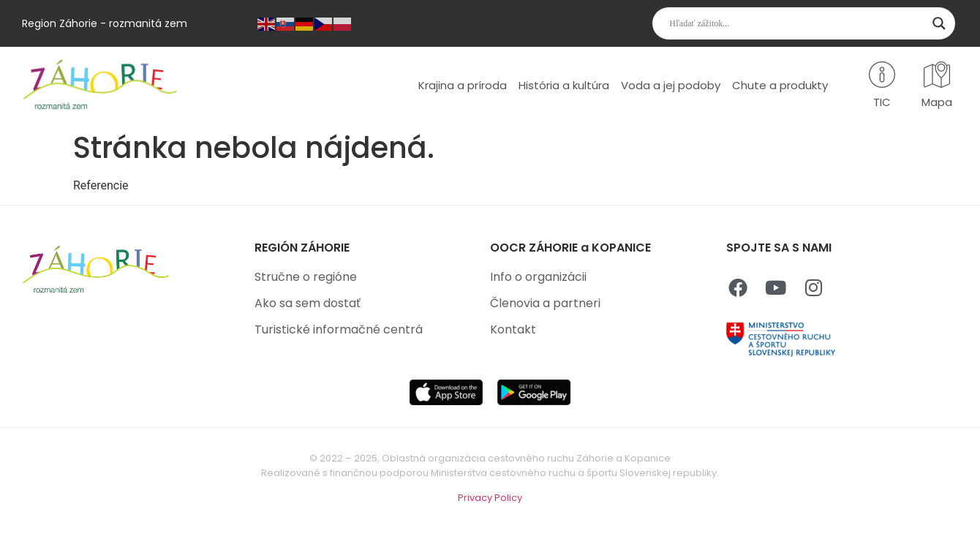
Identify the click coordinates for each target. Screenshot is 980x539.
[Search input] (797, 23)
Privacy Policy (490, 498)
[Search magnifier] (939, 23)
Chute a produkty (780, 85)
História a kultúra (564, 85)
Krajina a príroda (463, 85)
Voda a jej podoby (671, 85)
